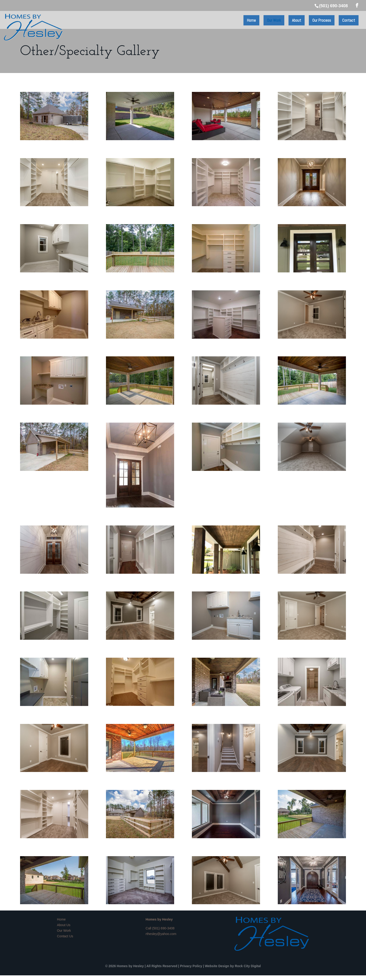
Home (251, 20)
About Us (64, 925)
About (297, 20)
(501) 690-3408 (163, 928)
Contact (349, 20)
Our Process (322, 20)
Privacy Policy (191, 966)
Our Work (274, 20)
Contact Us (65, 936)
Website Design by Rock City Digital (233, 966)
